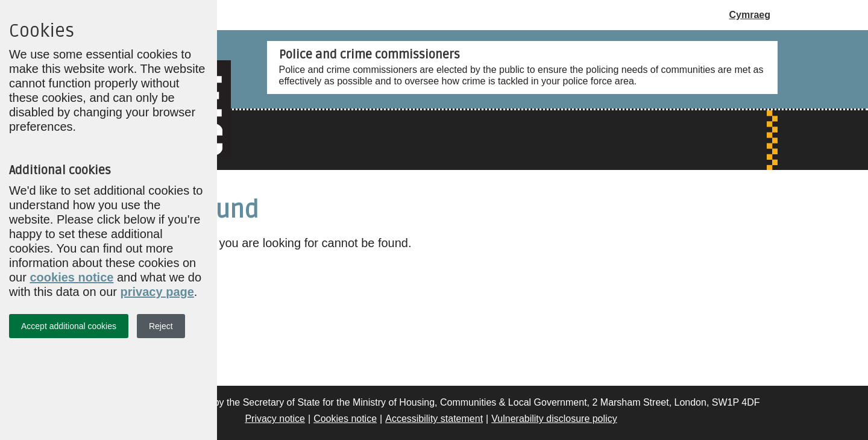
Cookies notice (345, 419)
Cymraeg (750, 15)
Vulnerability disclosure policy (554, 419)
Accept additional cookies (69, 326)
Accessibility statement (434, 419)
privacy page (157, 292)
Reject (161, 326)
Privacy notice (275, 419)
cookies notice (71, 277)
